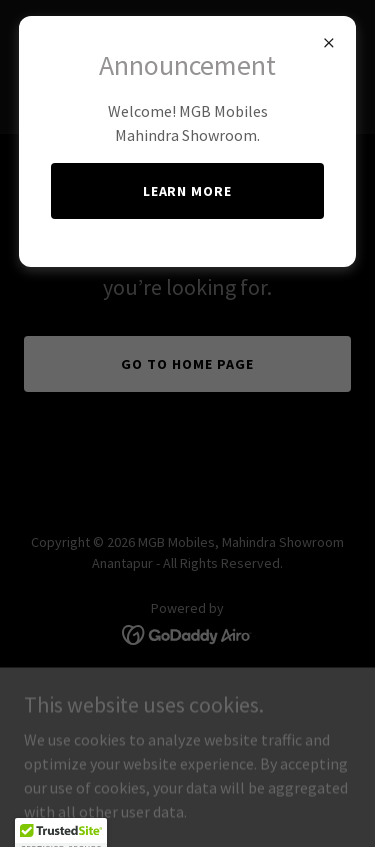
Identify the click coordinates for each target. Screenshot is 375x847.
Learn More (188, 191)
